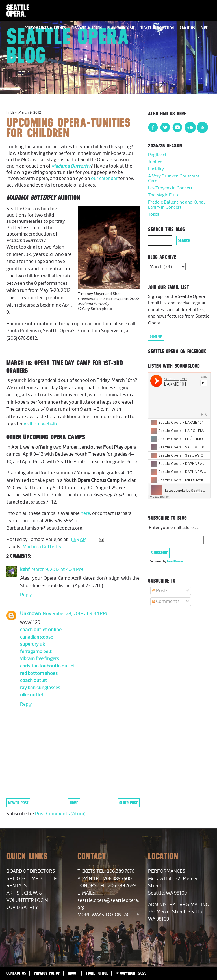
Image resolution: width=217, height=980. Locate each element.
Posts (160, 591)
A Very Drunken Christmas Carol (174, 179)
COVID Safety (22, 908)
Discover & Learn (87, 28)
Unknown (31, 614)
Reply (26, 595)
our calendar (104, 179)
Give (204, 28)
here (85, 513)
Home (74, 803)
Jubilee (155, 162)
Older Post (129, 803)
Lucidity (156, 169)
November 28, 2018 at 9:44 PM (75, 614)
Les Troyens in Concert (170, 188)
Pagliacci (157, 155)
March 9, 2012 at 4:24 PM (57, 570)
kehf (25, 570)
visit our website (41, 424)
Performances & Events (45, 28)
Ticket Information (157, 28)
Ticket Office (97, 973)
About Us (187, 28)
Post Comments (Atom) (60, 814)
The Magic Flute (164, 195)
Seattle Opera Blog (68, 46)
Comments (166, 602)
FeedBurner (175, 561)
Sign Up (156, 336)
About (73, 973)
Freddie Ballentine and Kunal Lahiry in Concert (176, 205)
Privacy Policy (47, 973)
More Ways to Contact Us (108, 915)
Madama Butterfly (71, 166)
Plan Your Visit (121, 28)
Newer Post (18, 803)
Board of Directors (31, 871)
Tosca (154, 214)
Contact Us (16, 973)
